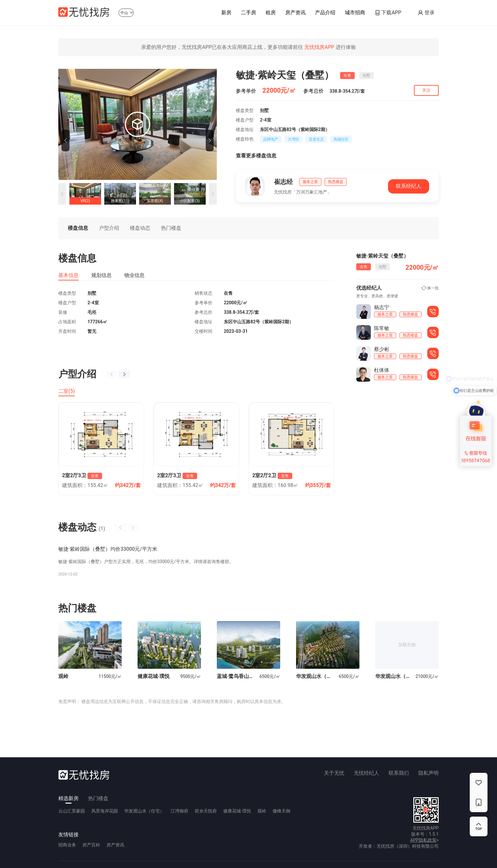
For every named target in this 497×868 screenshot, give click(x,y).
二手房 (248, 15)
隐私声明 (429, 773)
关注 (426, 90)
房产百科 (91, 845)
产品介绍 (325, 15)
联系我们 (399, 773)
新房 (226, 15)
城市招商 (355, 15)
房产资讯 (295, 15)
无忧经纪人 (366, 773)
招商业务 (67, 845)
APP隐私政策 (423, 840)
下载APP (391, 13)
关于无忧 (334, 773)
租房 (271, 15)
